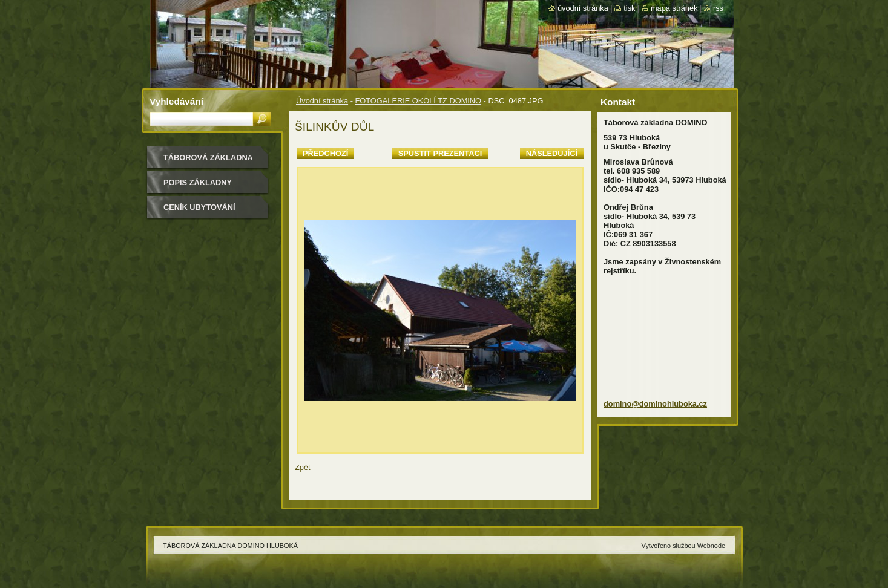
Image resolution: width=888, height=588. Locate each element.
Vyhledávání (176, 101)
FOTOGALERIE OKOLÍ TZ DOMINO (418, 101)
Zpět (303, 467)
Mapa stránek (674, 8)
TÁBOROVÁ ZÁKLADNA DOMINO (208, 162)
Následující (552, 153)
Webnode (711, 546)
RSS (718, 8)
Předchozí (325, 153)
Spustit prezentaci (440, 153)
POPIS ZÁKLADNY (198, 182)
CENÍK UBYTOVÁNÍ (199, 207)
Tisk (629, 8)
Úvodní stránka (322, 101)
